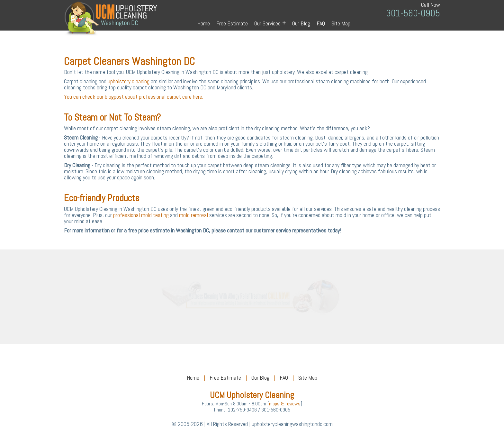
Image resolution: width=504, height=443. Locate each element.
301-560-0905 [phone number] (413, 13)
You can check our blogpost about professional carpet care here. (134, 97)
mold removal (194, 215)
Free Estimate (232, 23)
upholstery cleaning (129, 81)
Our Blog (301, 23)
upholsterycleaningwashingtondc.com (292, 424)
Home (204, 23)
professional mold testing (141, 215)
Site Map (341, 23)
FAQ (321, 23)
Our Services (270, 23)
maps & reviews (285, 404)
